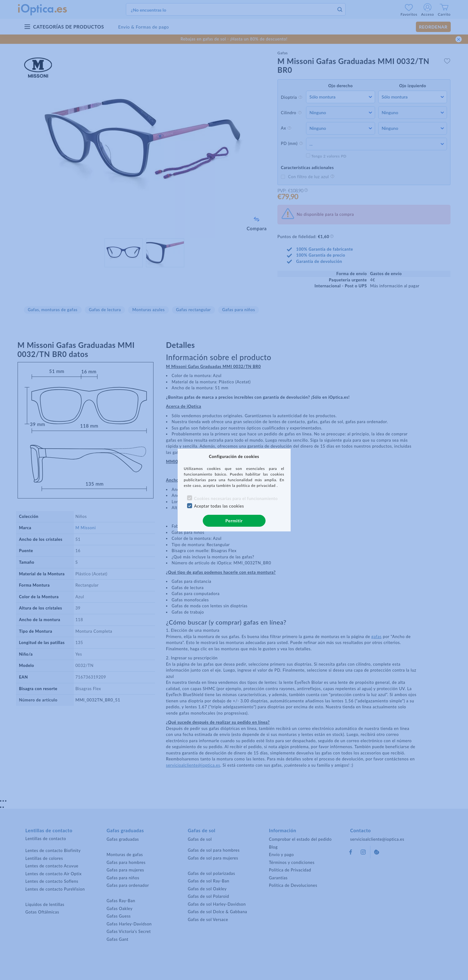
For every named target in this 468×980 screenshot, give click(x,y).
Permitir (234, 521)
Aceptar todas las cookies (219, 506)
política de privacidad (256, 485)
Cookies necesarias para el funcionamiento (236, 498)
